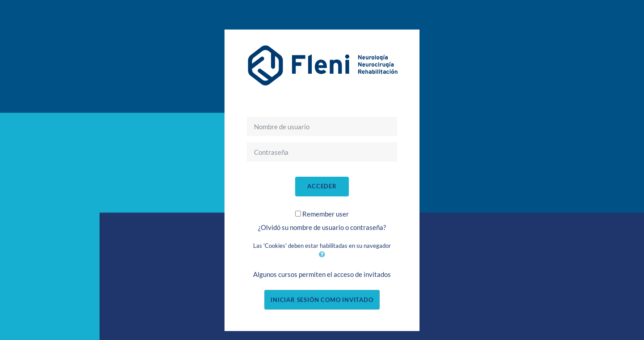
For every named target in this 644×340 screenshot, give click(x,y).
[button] (322, 254)
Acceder (322, 186)
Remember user (326, 214)
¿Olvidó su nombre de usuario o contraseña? (322, 227)
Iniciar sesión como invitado (322, 300)
